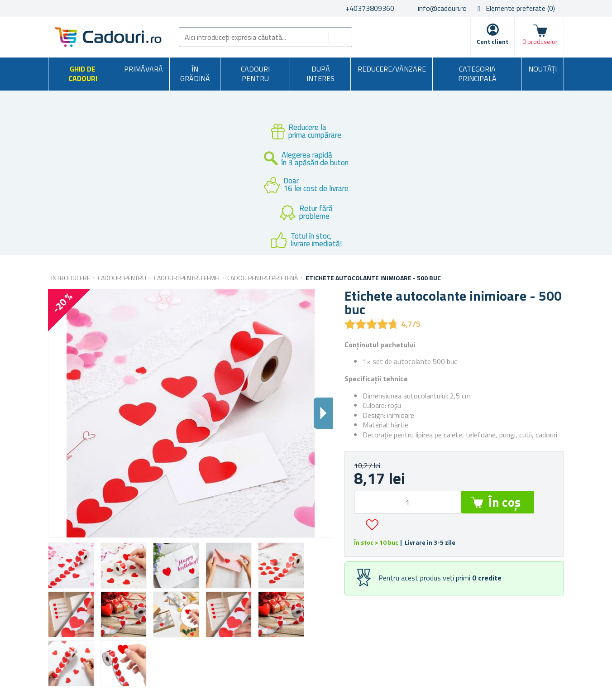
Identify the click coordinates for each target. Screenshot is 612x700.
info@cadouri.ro (442, 8)
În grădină (195, 74)
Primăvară (143, 69)
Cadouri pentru (255, 74)
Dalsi (323, 413)
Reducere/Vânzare (392, 69)
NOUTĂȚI (543, 69)
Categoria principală (477, 74)
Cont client (492, 41)
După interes (320, 74)
